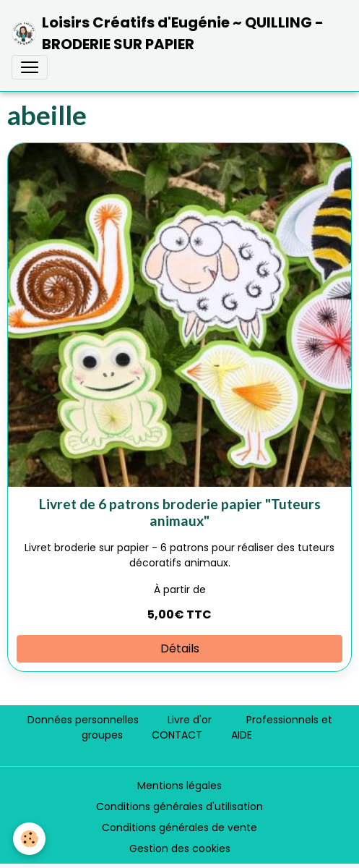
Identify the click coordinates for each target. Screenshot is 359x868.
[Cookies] (29, 839)
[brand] (174, 33)
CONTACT (177, 735)
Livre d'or (190, 720)
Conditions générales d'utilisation (179, 807)
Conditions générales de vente (179, 827)
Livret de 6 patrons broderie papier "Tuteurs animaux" (180, 512)
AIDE (242, 735)
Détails (180, 648)
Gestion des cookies (180, 848)
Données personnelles (83, 720)
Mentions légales (179, 786)
